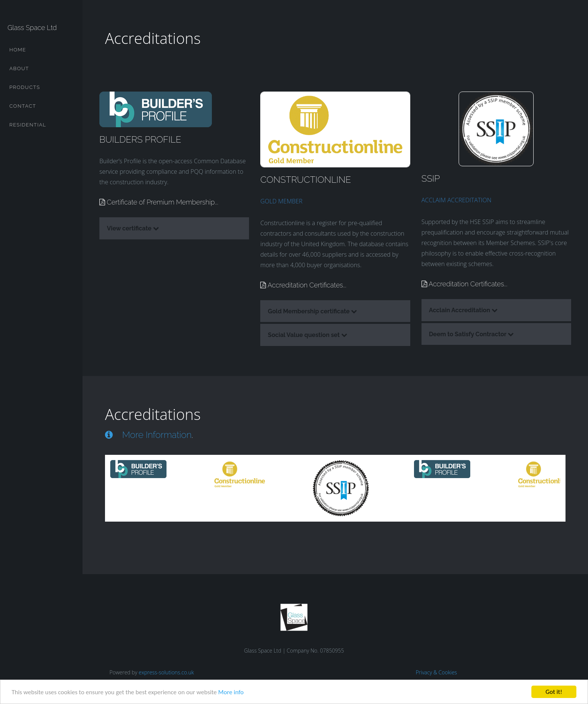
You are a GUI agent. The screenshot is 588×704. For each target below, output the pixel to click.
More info (231, 692)
